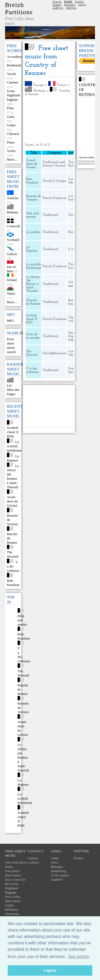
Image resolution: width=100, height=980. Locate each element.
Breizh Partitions (19, 8)
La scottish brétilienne (14, 446)
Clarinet (13, 82)
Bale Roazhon (13, 583)
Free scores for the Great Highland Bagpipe (15, 886)
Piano (11, 142)
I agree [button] (50, 970)
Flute (11, 108)
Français (57, 1)
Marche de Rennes (33, 302)
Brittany (13, 212)
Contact (33, 858)
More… (12, 159)
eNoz (55, 862)
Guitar (11, 125)
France (62, 85)
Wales (11, 294)
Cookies (33, 862)
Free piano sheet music (13, 873)
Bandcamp (58, 871)
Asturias (13, 198)
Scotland (13, 240)
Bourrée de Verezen (33, 198)
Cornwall (13, 226)
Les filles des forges (13, 390)
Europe (39, 85)
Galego (82, 4)
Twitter (78, 858)
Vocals (11, 74)
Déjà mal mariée (22, 620)
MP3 (10, 321)
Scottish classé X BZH (13, 432)
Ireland (12, 280)
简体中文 (71, 8)
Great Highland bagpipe (13, 95)
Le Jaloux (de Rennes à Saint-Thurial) (13, 476)
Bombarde (14, 65)
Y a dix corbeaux (13, 566)
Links (55, 858)
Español (79, 1)
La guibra (33, 232)
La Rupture (13, 458)
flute (71, 166)
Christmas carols (12, 916)
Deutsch (57, 4)
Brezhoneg (70, 4)
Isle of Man (11, 269)
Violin (11, 151)
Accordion (14, 57)
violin (72, 321)
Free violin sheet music (13, 899)
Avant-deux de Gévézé (12, 501)
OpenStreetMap (87, 157)
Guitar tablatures (12, 907)
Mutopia (57, 867)
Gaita (11, 117)
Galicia (12, 254)
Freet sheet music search (11, 345)
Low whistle (73, 181)
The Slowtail (13, 554)
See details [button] (79, 957)
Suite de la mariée (33, 336)
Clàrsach (13, 134)
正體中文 (58, 8)
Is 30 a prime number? (60, 877)
